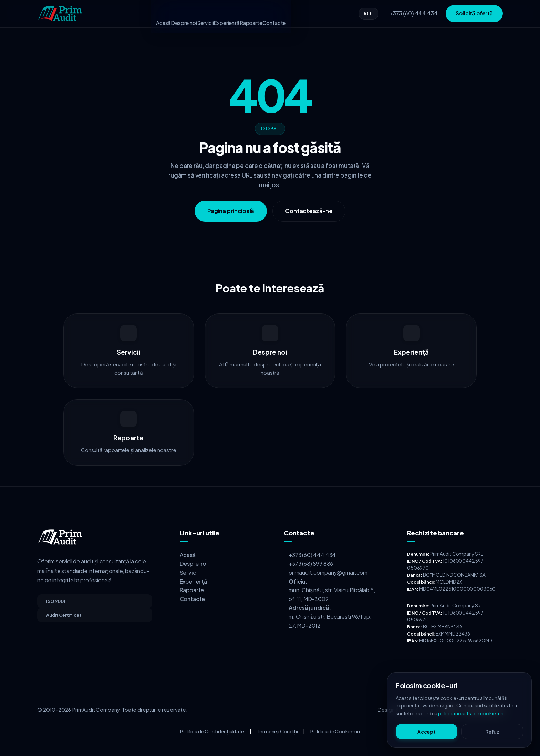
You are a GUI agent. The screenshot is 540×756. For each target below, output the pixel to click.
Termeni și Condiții (277, 731)
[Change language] (368, 14)
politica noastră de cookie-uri (471, 713)
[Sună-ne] (412, 13)
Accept (427, 732)
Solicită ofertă (474, 13)
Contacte (302, 14)
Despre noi (167, 14)
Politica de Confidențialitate (212, 731)
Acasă (136, 14)
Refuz (492, 732)
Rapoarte (268, 14)
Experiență (232, 14)
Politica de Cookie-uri (335, 731)
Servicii (200, 14)
